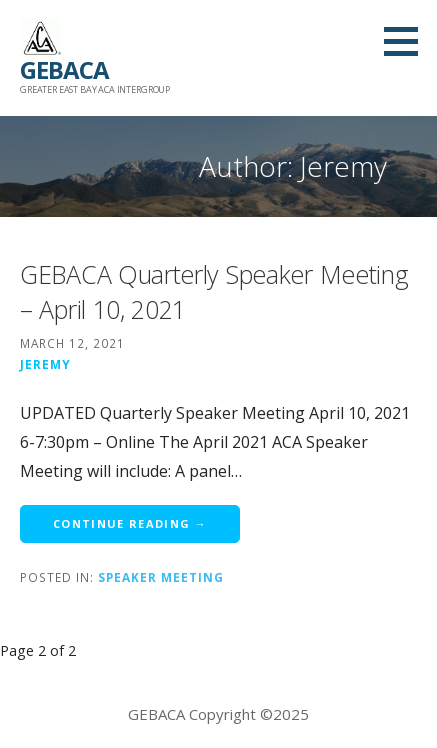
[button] (408, 41)
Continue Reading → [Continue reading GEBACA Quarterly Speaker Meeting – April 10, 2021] (130, 523)
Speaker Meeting (161, 577)
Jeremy (45, 364)
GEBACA (64, 69)
